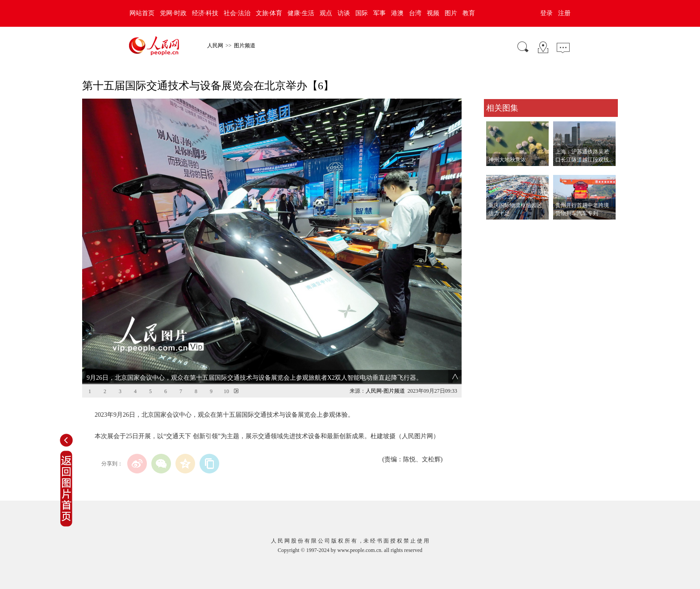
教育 (469, 13)
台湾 (415, 13)
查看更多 (496, 229)
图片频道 (245, 46)
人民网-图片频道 (385, 391)
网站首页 (142, 13)
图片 (451, 13)
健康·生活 (301, 13)
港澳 (397, 13)
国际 (362, 13)
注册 (564, 13)
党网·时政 (173, 13)
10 (226, 391)
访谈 (344, 13)
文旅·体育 (269, 13)
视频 (433, 13)
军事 (379, 13)
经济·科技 (205, 13)
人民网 (215, 46)
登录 (546, 13)
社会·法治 (237, 13)
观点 (326, 13)
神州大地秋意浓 (507, 160)
